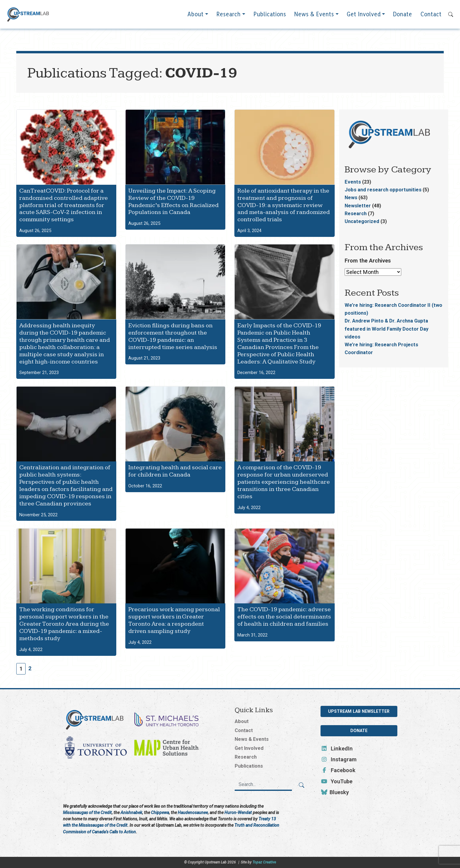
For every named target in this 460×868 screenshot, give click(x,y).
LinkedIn (337, 748)
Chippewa (160, 813)
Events (353, 182)
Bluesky (335, 792)
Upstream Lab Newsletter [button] (359, 711)
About (196, 18)
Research (228, 18)
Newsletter (358, 206)
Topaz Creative (264, 862)
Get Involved (364, 18)
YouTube (337, 781)
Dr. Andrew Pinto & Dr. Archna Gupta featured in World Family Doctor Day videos (386, 329)
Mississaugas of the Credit (87, 813)
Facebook (338, 770)
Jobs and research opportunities (383, 190)
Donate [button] (359, 731)
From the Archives (368, 261)
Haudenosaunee (193, 813)
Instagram (339, 759)
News (351, 198)
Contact (431, 18)
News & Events (314, 18)
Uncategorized (362, 221)
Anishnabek (131, 813)
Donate (403, 18)
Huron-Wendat (238, 813)
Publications (270, 18)
